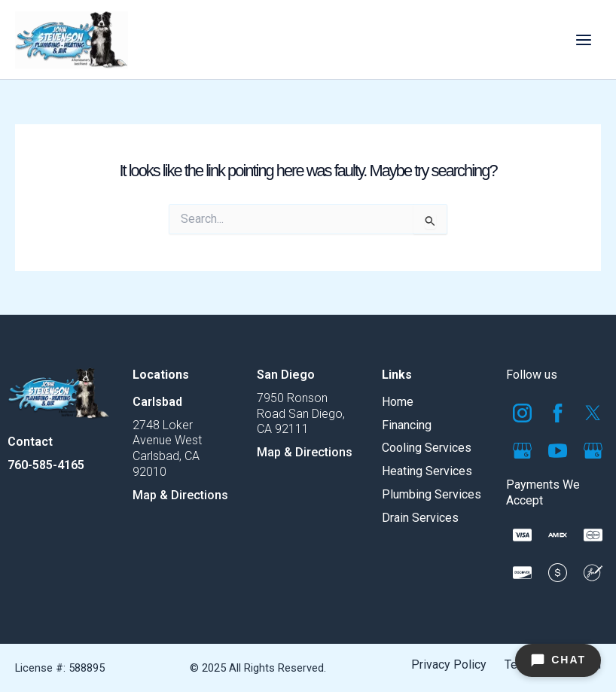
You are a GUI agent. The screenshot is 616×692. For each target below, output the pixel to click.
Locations (161, 375)
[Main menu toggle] (584, 40)
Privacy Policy (449, 665)
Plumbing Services (432, 494)
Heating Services (427, 471)
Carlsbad (157, 402)
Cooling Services (427, 448)
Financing (407, 425)
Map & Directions (180, 495)
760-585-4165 (46, 465)
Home (398, 402)
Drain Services (420, 518)
